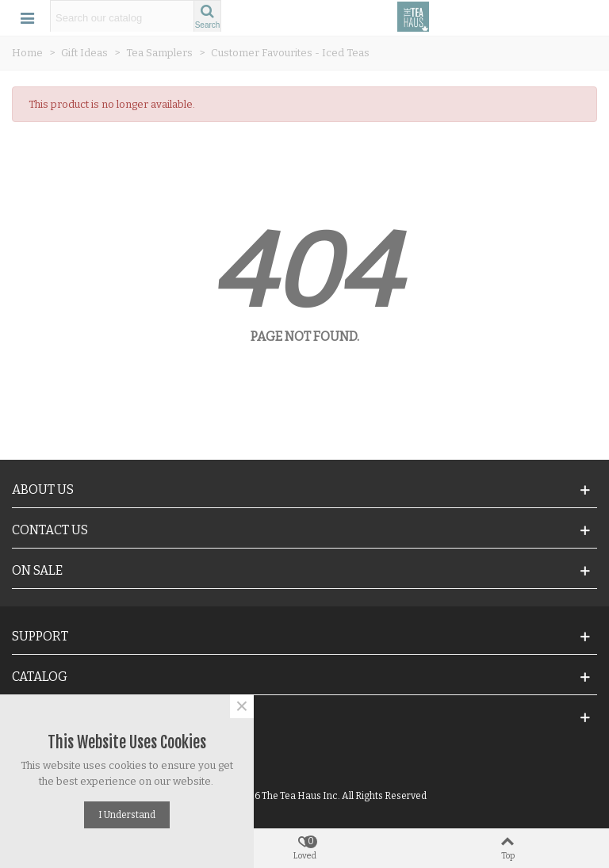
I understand (127, 815)
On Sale (37, 570)
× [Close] (242, 706)
